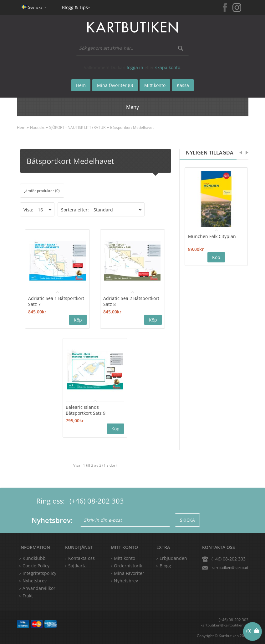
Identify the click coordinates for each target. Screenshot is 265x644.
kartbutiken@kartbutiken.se (230, 567)
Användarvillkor (39, 588)
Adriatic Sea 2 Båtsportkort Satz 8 (124, 301)
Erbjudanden (173, 558)
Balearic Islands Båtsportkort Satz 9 (88, 409)
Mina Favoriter (129, 573)
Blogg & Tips (75, 7)
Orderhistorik (128, 565)
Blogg (165, 565)
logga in (135, 67)
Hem (21, 127)
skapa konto (168, 67)
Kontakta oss (82, 558)
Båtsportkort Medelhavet (132, 127)
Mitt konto (125, 558)
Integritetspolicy (39, 573)
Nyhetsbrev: (52, 520)
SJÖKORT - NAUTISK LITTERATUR (77, 127)
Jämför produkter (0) (42, 191)
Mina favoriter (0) (115, 85)
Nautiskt (37, 127)
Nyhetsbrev (126, 580)
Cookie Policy (36, 565)
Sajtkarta (77, 565)
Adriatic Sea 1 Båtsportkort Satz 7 (53, 301)
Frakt (28, 595)
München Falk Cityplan (212, 236)
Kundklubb (34, 558)
